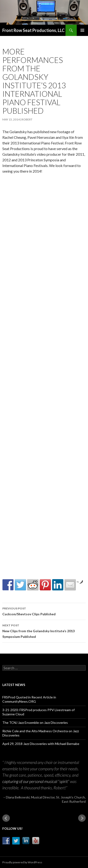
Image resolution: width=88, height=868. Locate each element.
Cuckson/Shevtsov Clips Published (44, 611)
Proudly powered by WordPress (22, 862)
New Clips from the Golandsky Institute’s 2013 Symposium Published (44, 631)
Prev (6, 818)
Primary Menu (82, 30)
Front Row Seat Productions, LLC (33, 30)
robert (27, 119)
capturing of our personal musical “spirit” (36, 781)
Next (82, 818)
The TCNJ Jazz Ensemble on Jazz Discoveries (35, 723)
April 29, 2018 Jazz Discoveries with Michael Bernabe (41, 744)
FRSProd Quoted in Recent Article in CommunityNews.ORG (29, 699)
